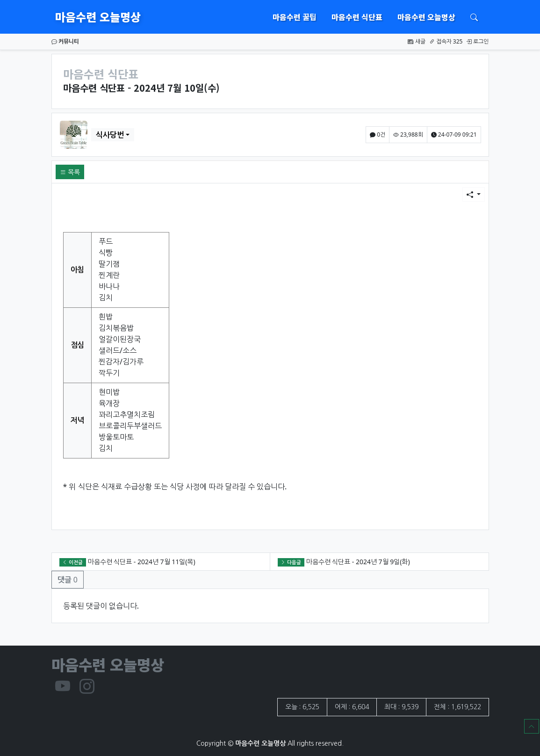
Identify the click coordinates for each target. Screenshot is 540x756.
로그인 (477, 41)
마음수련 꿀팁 (294, 17)
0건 (378, 134)
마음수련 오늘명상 (98, 17)
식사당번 (110, 135)
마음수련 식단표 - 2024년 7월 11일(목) (142, 562)
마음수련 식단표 (357, 17)
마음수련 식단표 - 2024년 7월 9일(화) (358, 562)
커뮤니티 (65, 41)
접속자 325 (446, 41)
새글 (416, 41)
